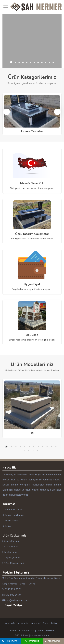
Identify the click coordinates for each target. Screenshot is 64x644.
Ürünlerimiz (36, 623)
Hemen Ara (9, 641)
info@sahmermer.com (15, 600)
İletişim (8, 526)
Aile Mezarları (10, 547)
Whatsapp (32, 641)
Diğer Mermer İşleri (13, 563)
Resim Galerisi (11, 521)
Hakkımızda (22, 623)
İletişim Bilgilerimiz (14, 515)
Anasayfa (10, 623)
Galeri (46, 623)
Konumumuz (52, 641)
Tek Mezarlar (10, 552)
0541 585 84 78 (12, 595)
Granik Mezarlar (11, 541)
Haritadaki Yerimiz (13, 510)
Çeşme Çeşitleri (11, 558)
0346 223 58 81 (12, 589)
